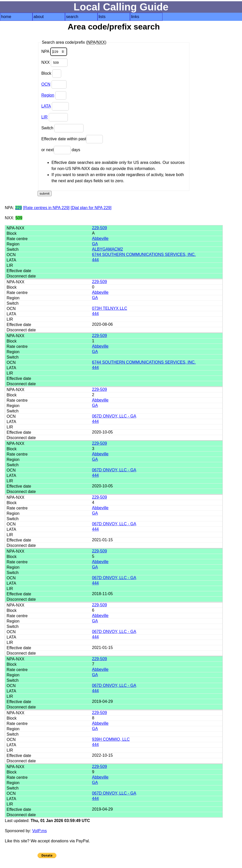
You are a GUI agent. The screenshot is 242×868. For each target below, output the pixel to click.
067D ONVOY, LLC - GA (114, 416)
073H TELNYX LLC (109, 308)
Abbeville (100, 238)
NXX (54, 63)
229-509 (99, 228)
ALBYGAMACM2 (107, 249)
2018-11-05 (102, 594)
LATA (46, 106)
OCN (46, 84)
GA (95, 244)
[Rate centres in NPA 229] (46, 208)
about (39, 17)
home (6, 17)
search (72, 17)
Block (51, 74)
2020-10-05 (102, 432)
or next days (61, 150)
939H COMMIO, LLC (111, 739)
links (135, 17)
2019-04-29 (102, 701)
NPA (54, 52)
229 (19, 208)
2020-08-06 (102, 324)
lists (102, 17)
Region (48, 95)
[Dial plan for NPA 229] (91, 208)
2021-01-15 (102, 540)
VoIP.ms (40, 831)
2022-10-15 (102, 755)
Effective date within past (72, 139)
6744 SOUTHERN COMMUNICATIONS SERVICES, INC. (144, 254)
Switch (63, 128)
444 (95, 260)
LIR (45, 117)
